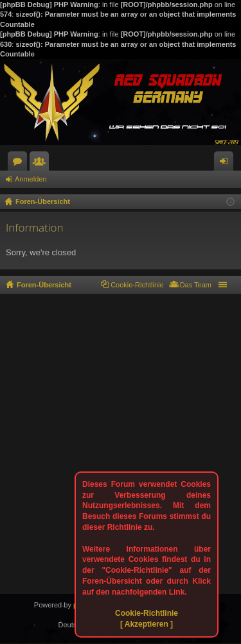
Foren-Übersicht (44, 285)
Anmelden (31, 179)
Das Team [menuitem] (196, 285)
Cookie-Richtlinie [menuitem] (137, 285)
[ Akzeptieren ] (147, 624)
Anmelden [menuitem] (227, 164)
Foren (20, 164)
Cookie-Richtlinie (147, 613)
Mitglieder (42, 164)
